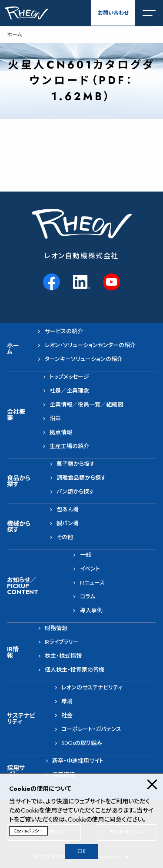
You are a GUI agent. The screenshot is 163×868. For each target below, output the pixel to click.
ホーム (14, 35)
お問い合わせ (113, 13)
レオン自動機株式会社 (81, 256)
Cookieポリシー (28, 831)
